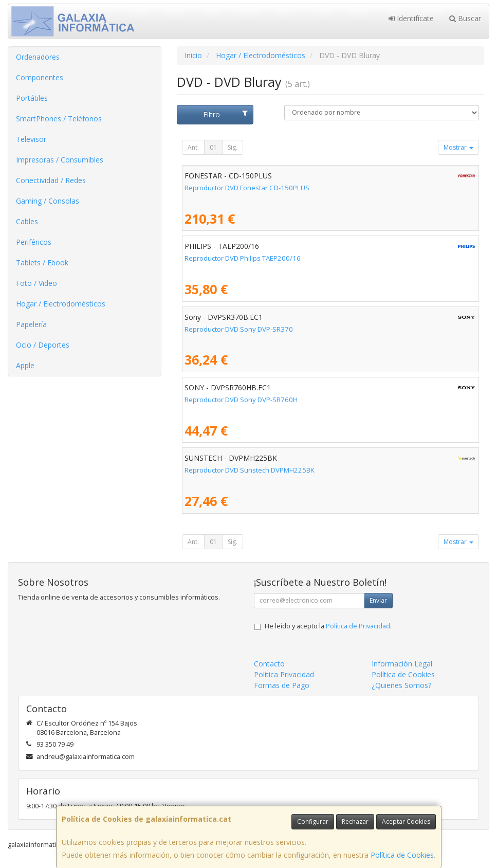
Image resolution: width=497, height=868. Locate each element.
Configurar (313, 821)
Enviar (378, 600)
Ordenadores (38, 57)
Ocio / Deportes (43, 345)
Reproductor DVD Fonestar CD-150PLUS (247, 188)
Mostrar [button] (458, 147)
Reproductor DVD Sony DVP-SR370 (239, 329)
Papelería (31, 324)
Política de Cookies (402, 855)
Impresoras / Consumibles (60, 160)
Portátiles (32, 98)
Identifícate (411, 18)
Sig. (233, 147)
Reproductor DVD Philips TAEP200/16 (243, 258)
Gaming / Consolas (48, 201)
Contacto (269, 664)
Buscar (465, 18)
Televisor (31, 139)
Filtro (226, 114)
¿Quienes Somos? (401, 685)
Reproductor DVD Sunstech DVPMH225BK (250, 470)
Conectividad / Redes (51, 180)
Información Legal (402, 664)
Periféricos (34, 242)
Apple (25, 365)
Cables (27, 221)
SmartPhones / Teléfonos (59, 119)
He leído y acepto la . (328, 626)
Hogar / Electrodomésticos (61, 304)
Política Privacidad (284, 674)
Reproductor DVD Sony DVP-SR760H (241, 400)
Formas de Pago (282, 685)
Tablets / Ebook (42, 263)
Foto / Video (36, 283)
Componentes (40, 77)
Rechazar (355, 821)
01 (213, 147)
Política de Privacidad (358, 626)
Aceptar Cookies (406, 821)
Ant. (193, 147)
